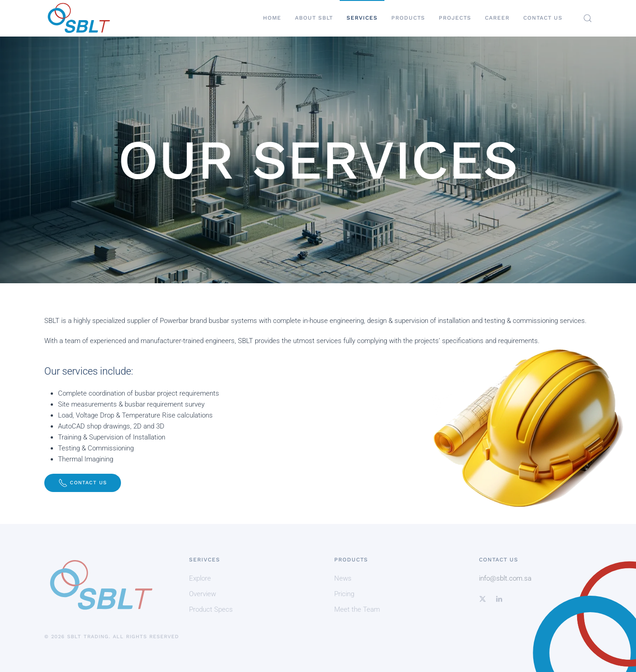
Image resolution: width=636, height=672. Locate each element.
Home (272, 18)
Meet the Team (357, 609)
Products (408, 18)
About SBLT (314, 18)
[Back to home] (79, 18)
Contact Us (543, 18)
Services (362, 18)
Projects (455, 18)
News (343, 578)
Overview (202, 594)
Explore (200, 578)
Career (497, 18)
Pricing (344, 594)
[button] (588, 18)
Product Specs (211, 609)
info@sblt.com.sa (505, 578)
